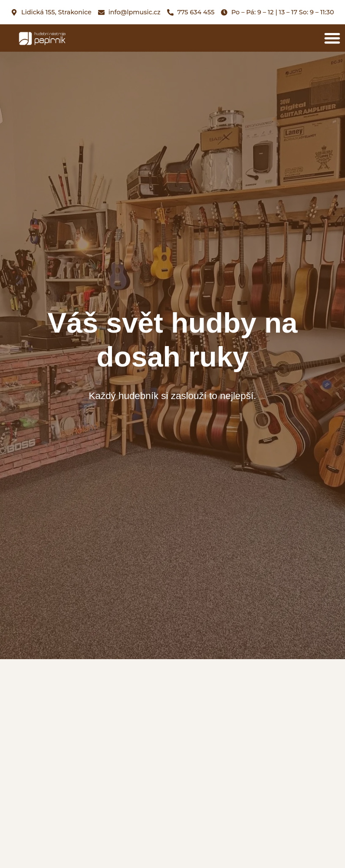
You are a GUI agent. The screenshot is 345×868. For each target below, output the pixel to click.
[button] (333, 38)
